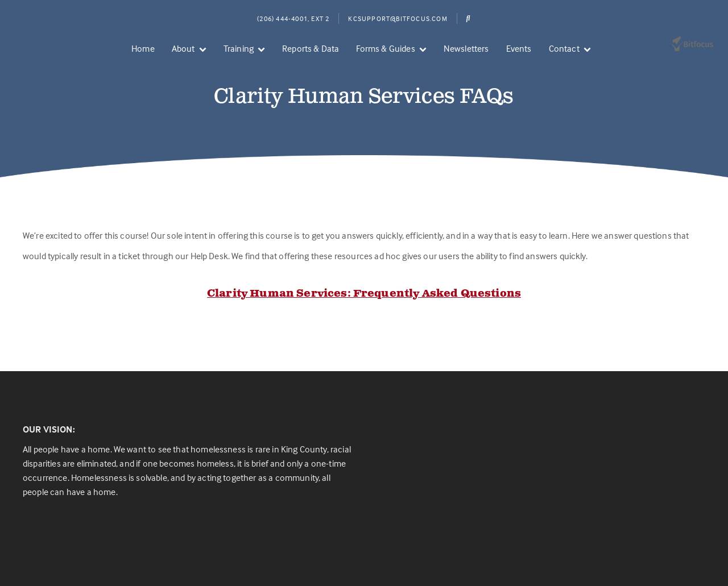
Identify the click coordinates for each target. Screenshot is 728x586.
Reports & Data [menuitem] (311, 48)
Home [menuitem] (143, 48)
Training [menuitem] (239, 48)
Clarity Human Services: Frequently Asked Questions (364, 294)
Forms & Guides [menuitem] (385, 48)
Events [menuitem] (519, 48)
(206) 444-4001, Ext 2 (293, 18)
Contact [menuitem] (564, 48)
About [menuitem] (183, 48)
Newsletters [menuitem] (466, 48)
